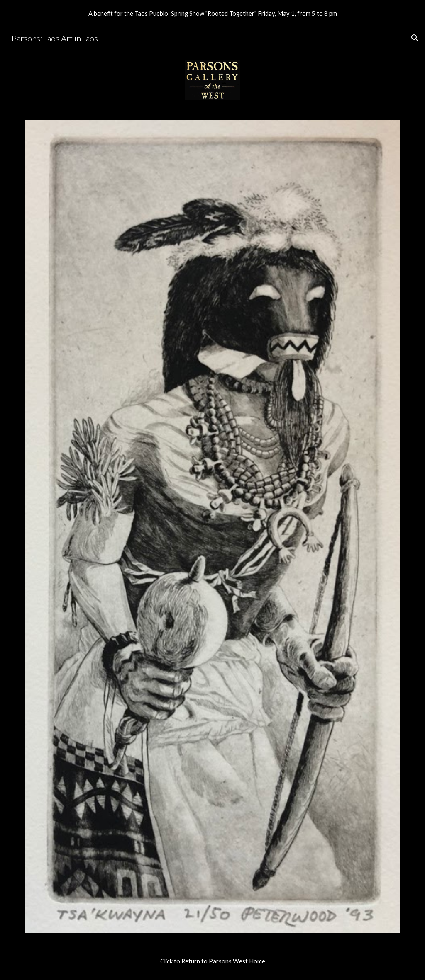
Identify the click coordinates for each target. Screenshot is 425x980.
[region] (212, 13)
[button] (415, 38)
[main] (213, 961)
